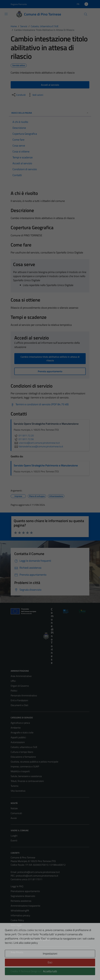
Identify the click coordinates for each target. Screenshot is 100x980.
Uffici (13, 681)
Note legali (16, 925)
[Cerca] (86, 14)
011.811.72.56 (24, 439)
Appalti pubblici (18, 737)
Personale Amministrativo (24, 695)
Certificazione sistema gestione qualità (30, 940)
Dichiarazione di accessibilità (25, 930)
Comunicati (16, 813)
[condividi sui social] (18, 95)
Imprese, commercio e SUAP (25, 766)
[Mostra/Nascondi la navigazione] (6, 14)
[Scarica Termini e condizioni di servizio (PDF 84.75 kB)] (40, 404)
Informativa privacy (20, 915)
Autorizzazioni (18, 742)
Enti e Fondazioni (19, 700)
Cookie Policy (17, 920)
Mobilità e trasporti (20, 771)
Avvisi (14, 818)
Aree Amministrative (21, 676)
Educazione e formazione (23, 757)
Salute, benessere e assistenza (26, 776)
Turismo (14, 786)
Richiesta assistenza (21, 901)
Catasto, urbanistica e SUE (24, 747)
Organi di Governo (20, 686)
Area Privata (17, 952)
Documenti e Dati (19, 705)
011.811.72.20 (24, 435)
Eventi (14, 840)
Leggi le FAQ (17, 886)
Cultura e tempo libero (22, 752)
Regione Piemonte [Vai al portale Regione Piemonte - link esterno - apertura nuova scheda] (19, 4)
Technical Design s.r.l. (31, 971)
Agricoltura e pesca (20, 723)
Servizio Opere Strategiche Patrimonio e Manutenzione (46, 465)
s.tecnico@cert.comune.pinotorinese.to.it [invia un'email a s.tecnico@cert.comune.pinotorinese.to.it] (37, 443)
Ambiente (16, 728)
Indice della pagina (50, 113)
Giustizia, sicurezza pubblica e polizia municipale (34, 762)
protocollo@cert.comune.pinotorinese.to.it (39, 872)
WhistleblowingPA (20, 911)
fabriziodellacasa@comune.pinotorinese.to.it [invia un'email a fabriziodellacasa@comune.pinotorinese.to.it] (38, 446)
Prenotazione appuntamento (25, 891)
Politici (14, 691)
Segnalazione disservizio (23, 896)
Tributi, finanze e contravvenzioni (27, 781)
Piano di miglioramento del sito (26, 935)
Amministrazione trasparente (25, 906)
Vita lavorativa (18, 791)
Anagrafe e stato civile (22, 732)
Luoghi (14, 836)
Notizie (14, 808)
